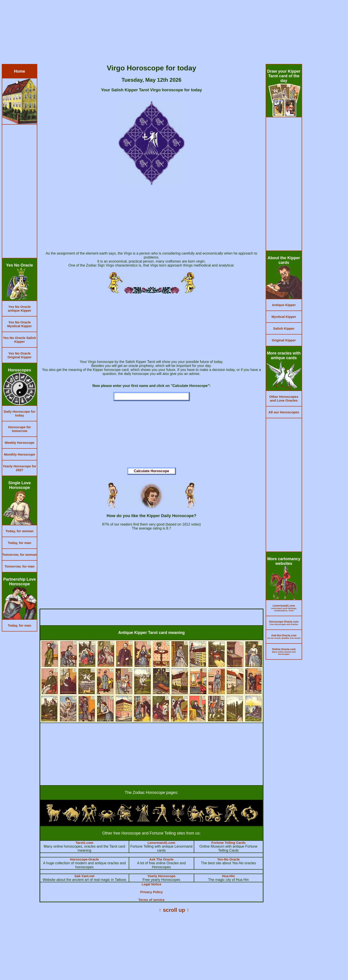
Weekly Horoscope (20, 443)
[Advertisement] (135, 33)
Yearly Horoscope (161, 876)
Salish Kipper (284, 328)
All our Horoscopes (284, 412)
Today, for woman (20, 531)
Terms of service (151, 900)
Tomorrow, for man (20, 566)
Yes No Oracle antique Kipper (19, 309)
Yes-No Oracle (228, 859)
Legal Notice (151, 884)
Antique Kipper (284, 305)
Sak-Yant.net (84, 876)
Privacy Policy (152, 892)
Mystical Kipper (284, 317)
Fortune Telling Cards (228, 843)
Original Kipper (284, 340)
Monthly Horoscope (20, 454)
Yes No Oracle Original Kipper (20, 355)
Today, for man (19, 543)
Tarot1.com (84, 843)
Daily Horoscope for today (20, 413)
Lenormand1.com (161, 843)
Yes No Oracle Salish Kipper (19, 340)
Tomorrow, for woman (20, 555)
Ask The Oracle (161, 859)
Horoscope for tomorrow (20, 429)
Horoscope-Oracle (84, 859)
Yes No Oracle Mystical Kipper (20, 324)
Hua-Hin (229, 876)
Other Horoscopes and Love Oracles (284, 398)
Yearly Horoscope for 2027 (20, 468)
